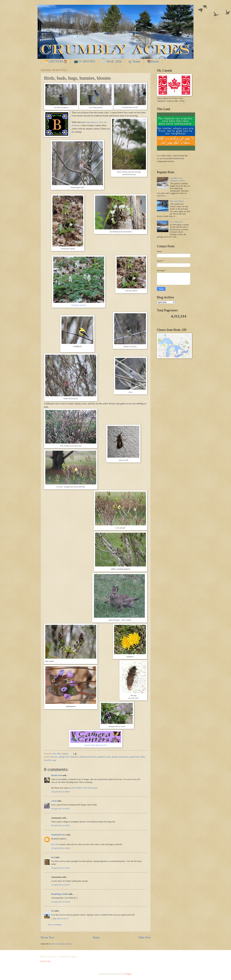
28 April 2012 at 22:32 (60, 868)
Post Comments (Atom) (62, 944)
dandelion (74, 757)
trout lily (48, 760)
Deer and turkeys (177, 201)
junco (109, 757)
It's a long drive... (177, 222)
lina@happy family (60, 894)
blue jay (54, 757)
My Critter (56, 844)
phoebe (115, 757)
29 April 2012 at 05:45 (60, 885)
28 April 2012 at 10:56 (60, 825)
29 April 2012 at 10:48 (60, 902)
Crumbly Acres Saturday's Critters (178, 179)
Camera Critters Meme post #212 (96, 745)
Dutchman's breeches (79, 305)
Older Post (144, 937)
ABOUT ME (45, 961)
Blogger (128, 974)
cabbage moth (64, 757)
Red (53, 857)
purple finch (134, 757)
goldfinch (101, 757)
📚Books (153, 61)
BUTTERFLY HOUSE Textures (85, 788)
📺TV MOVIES (84, 61)
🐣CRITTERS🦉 (56, 61)
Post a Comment (55, 925)
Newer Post (47, 937)
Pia (53, 911)
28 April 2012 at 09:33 (60, 809)
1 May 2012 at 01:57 (60, 919)
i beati (54, 801)
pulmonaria (124, 757)
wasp (54, 760)
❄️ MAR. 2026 (112, 61)
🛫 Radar (134, 61)
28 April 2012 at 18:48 (60, 848)
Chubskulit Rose (58, 835)
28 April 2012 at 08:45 (60, 792)
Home (96, 937)
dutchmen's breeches (88, 757)
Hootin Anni (57, 775)
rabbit (143, 757)
